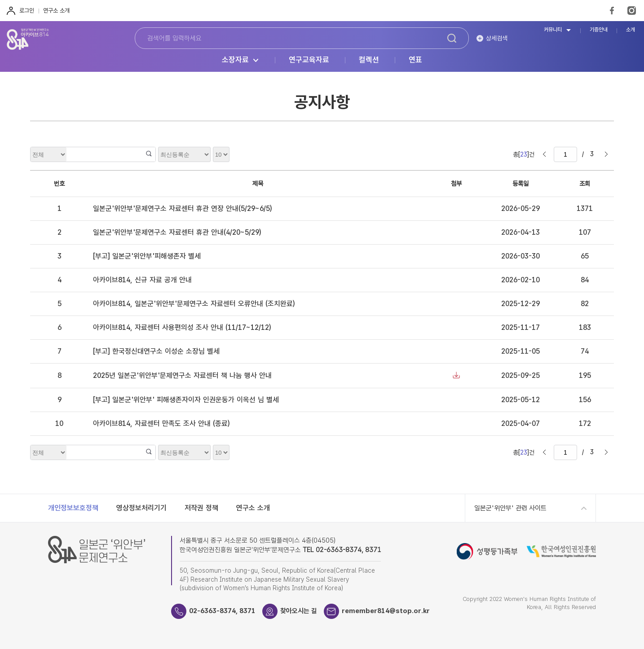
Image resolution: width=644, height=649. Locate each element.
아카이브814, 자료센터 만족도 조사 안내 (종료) (161, 423)
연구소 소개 (56, 11)
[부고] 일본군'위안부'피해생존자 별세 (147, 256)
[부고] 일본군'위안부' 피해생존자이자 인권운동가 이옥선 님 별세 (186, 400)
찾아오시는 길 (299, 611)
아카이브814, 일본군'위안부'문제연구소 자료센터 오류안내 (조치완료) (194, 304)
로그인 (27, 11)
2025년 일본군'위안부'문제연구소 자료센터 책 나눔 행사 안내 (182, 375)
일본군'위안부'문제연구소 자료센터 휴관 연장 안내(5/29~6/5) (182, 208)
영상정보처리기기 (141, 508)
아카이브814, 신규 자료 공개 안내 (142, 280)
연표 (415, 60)
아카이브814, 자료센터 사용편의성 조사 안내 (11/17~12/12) (182, 327)
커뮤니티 (553, 30)
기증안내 (599, 30)
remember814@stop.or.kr (386, 611)
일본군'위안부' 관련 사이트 (510, 508)
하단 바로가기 (0, 0)
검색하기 (452, 38)
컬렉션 (369, 60)
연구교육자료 (309, 60)
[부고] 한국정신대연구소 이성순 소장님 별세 (156, 351)
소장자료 (235, 60)
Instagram (632, 11)
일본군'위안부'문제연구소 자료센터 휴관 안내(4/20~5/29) (177, 232)
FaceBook (612, 11)
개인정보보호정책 (73, 508)
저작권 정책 (201, 508)
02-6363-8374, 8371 (222, 611)
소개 (631, 30)
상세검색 (497, 38)
